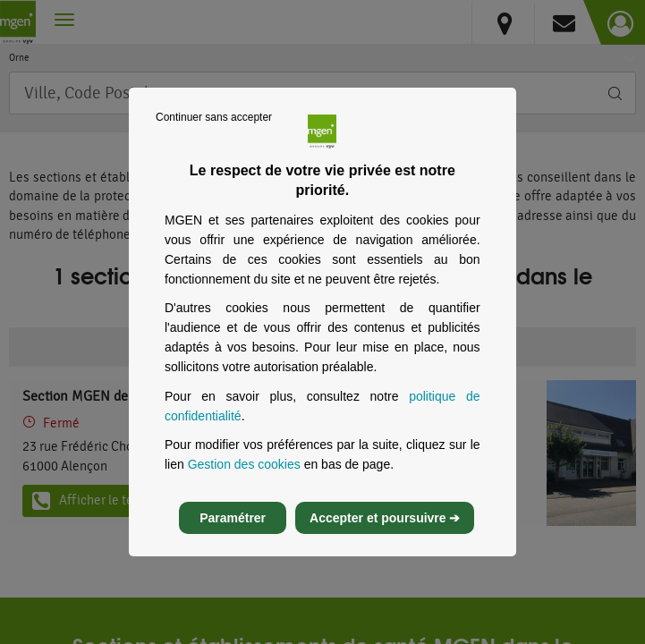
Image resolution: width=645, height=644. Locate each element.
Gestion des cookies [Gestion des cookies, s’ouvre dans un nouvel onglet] (244, 472)
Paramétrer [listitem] (233, 526)
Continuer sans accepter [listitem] (214, 125)
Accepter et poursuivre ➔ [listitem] (385, 526)
